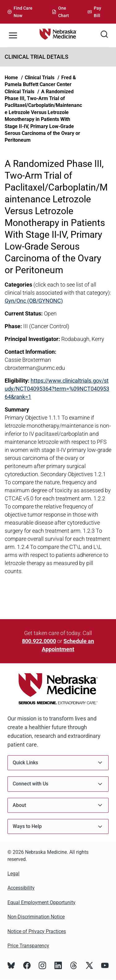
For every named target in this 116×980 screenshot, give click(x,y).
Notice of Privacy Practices (37, 931)
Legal (13, 874)
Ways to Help (58, 827)
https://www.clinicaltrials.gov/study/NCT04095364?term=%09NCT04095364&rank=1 (57, 389)
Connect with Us (58, 784)
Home (11, 78)
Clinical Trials (40, 78)
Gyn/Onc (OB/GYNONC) (34, 301)
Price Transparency (28, 946)
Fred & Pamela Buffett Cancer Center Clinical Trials (40, 85)
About (58, 805)
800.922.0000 (39, 641)
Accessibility (21, 888)
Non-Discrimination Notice (36, 917)
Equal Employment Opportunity (41, 902)
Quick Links (58, 763)
